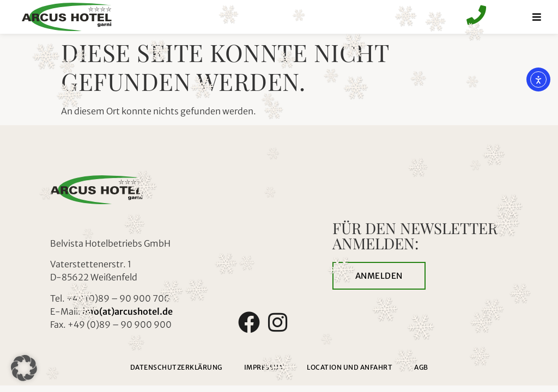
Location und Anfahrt (350, 367)
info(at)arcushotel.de (128, 311)
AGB (421, 367)
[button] (24, 368)
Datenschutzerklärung (176, 367)
